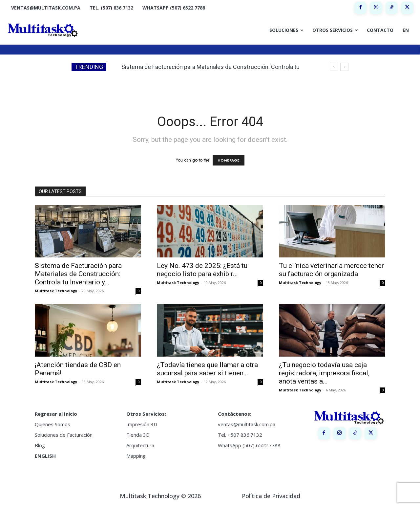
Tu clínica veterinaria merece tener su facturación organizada (331, 270)
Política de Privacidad (271, 496)
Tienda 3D (138, 435)
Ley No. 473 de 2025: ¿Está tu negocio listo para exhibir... (202, 270)
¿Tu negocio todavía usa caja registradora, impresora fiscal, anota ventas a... (324, 373)
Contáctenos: (235, 414)
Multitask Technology (56, 291)
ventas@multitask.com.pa (247, 424)
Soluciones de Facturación (64, 435)
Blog (40, 445)
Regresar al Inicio (56, 414)
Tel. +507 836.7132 (240, 435)
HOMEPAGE (229, 160)
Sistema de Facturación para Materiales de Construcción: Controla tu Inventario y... (78, 274)
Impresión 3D (142, 424)
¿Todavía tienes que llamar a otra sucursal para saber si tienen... (207, 369)
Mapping (136, 456)
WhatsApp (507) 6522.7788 (249, 445)
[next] (344, 67)
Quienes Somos (52, 424)
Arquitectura (140, 445)
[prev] (334, 67)
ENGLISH (45, 456)
